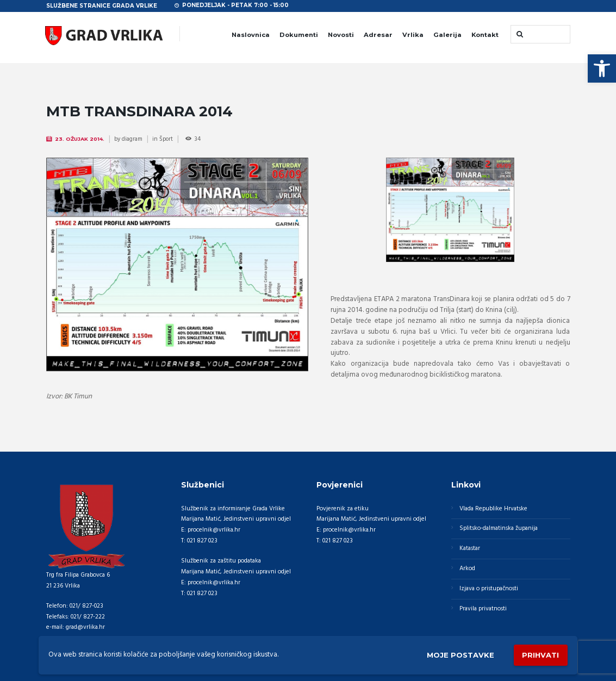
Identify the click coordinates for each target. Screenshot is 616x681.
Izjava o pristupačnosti (489, 589)
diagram (132, 139)
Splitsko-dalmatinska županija (499, 528)
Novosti (341, 35)
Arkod (467, 568)
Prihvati (540, 655)
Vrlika (413, 35)
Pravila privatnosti (483, 609)
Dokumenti (299, 35)
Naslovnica (251, 35)
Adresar (378, 35)
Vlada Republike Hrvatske (493, 509)
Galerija (447, 35)
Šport (166, 139)
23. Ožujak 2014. (80, 139)
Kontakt (485, 35)
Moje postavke (461, 655)
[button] (602, 68)
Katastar (470, 548)
